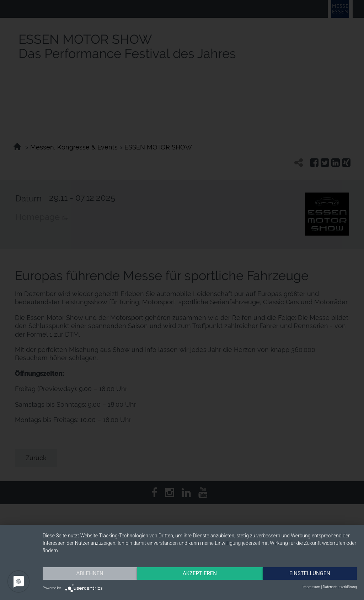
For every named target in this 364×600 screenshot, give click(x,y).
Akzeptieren (200, 573)
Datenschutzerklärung (340, 587)
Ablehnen (90, 573)
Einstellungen (310, 573)
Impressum (311, 587)
